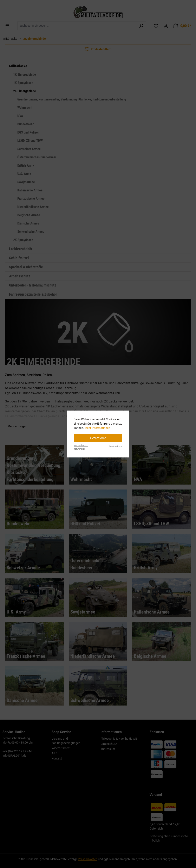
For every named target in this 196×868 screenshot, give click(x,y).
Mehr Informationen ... (99, 428)
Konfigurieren (116, 446)
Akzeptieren (98, 438)
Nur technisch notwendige (81, 447)
